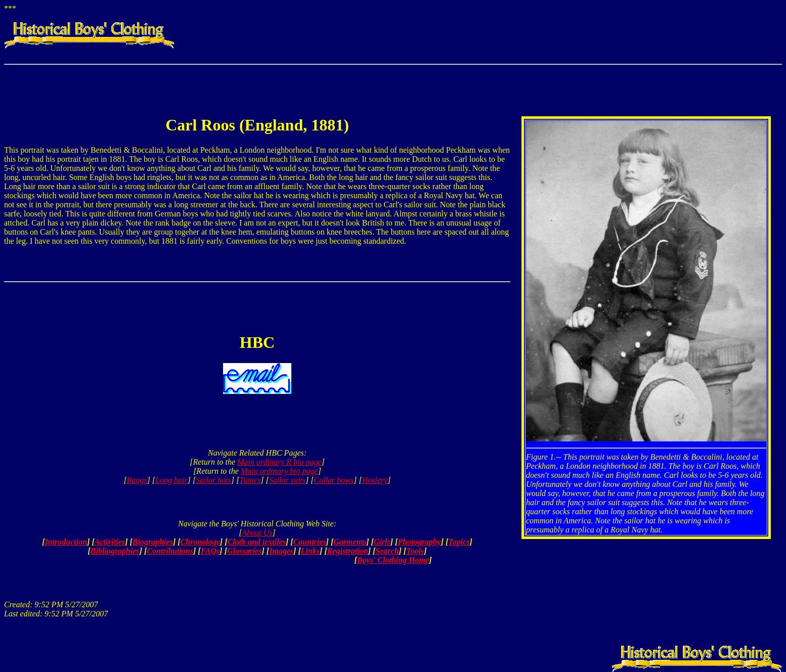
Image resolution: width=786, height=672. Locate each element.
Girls (382, 542)
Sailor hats (213, 480)
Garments (350, 542)
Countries (310, 542)
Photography (419, 542)
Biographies (153, 542)
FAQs (210, 551)
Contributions (170, 551)
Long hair (171, 480)
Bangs (137, 480)
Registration (348, 551)
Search (387, 551)
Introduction (66, 542)
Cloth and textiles (256, 542)
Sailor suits (287, 480)
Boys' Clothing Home (393, 560)
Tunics (250, 480)
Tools (415, 551)
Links (310, 551)
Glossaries (244, 551)
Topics (459, 542)
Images (281, 551)
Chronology (200, 542)
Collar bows (334, 480)
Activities (110, 542)
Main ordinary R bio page (279, 462)
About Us (257, 533)
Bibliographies (115, 551)
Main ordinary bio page (279, 471)
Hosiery (375, 480)
